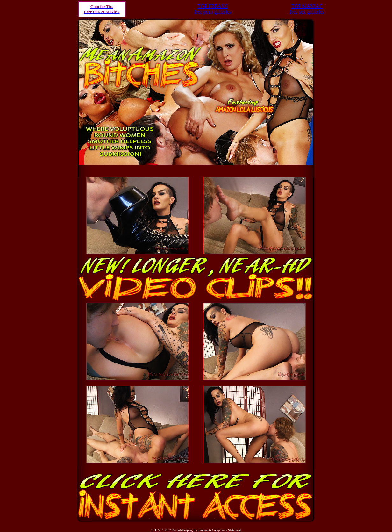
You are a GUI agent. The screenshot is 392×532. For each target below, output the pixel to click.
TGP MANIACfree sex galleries (307, 9)
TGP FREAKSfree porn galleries (213, 9)
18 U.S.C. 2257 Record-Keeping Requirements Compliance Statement (196, 530)
